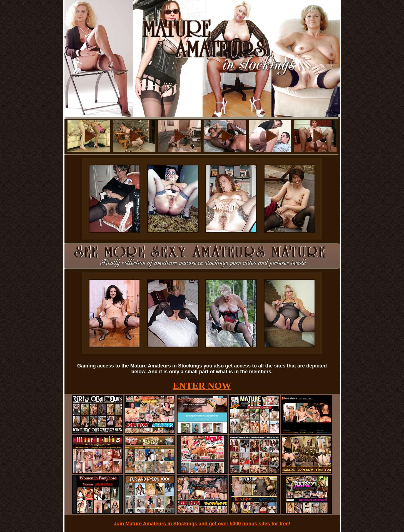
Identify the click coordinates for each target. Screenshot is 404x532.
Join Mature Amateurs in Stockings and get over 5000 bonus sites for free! (202, 524)
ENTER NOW (202, 386)
